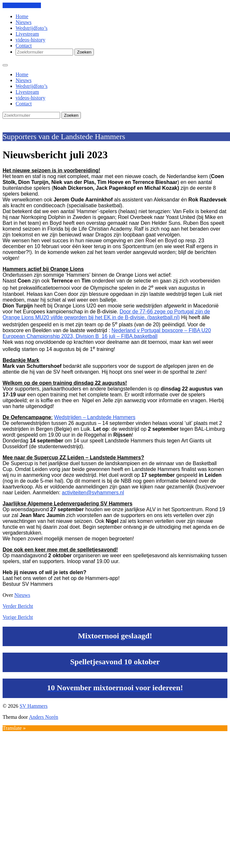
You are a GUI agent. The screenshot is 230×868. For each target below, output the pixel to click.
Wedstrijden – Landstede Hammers (95, 417)
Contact (24, 46)
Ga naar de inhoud (22, 5)
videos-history (31, 40)
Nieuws (24, 22)
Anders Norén (44, 717)
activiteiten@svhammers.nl (93, 493)
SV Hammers (17, 121)
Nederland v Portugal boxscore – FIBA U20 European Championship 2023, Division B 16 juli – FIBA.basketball (107, 333)
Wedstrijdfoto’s (32, 28)
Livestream (27, 34)
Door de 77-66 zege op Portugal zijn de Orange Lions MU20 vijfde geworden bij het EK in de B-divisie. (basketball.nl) (106, 314)
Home (22, 16)
